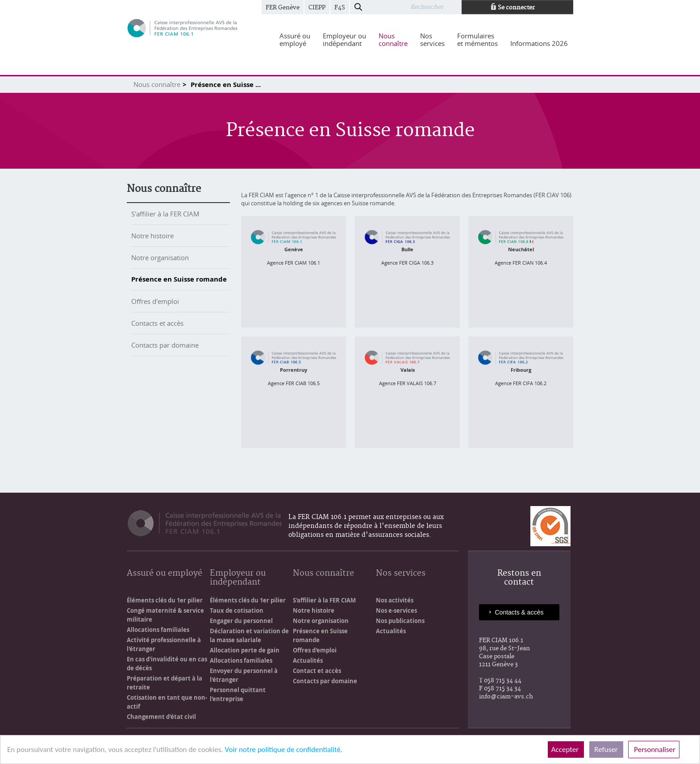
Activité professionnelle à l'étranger (164, 644)
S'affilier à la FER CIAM (165, 214)
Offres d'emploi (155, 301)
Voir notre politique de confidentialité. (283, 749)
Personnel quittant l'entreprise (238, 694)
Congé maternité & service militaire (165, 615)
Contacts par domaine (165, 345)
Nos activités (395, 600)
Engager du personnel (241, 621)
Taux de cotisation (237, 610)
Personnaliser (654, 749)
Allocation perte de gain (245, 650)
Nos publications (400, 621)
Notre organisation (160, 257)
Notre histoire (152, 236)
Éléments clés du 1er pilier (165, 600)
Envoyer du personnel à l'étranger (244, 675)
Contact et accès (317, 671)
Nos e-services (396, 610)
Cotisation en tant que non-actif (167, 702)
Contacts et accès (157, 323)
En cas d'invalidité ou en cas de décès (167, 664)
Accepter (566, 749)
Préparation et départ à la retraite (165, 683)
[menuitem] (295, 40)
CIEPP (317, 8)
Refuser (606, 749)
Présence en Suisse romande (179, 279)
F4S (340, 8)
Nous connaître (157, 84)
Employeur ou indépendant (238, 578)
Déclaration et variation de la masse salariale (249, 635)
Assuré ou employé (165, 574)
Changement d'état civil (161, 717)
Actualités (308, 660)
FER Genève (283, 8)
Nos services (401, 574)
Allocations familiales (158, 630)
